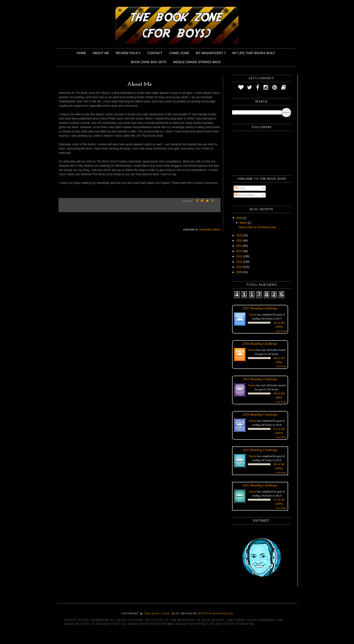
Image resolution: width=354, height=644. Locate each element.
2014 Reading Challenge (260, 414)
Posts (240, 188)
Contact (155, 53)
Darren (253, 315)
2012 (240, 256)
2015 (240, 241)
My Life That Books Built (254, 53)
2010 (240, 267)
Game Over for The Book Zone (257, 227)
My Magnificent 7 (211, 53)
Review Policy (128, 53)
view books (281, 331)
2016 (240, 235)
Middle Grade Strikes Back (197, 62)
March (244, 223)
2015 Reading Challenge (260, 379)
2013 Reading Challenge (260, 450)
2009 (240, 272)
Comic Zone (179, 53)
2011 (240, 262)
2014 (240, 246)
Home (81, 53)
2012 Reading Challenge (260, 485)
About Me (101, 53)
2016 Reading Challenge (260, 344)
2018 (240, 218)
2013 (240, 251)
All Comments (245, 195)
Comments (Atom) (210, 230)
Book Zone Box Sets (149, 62)
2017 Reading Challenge (260, 308)
